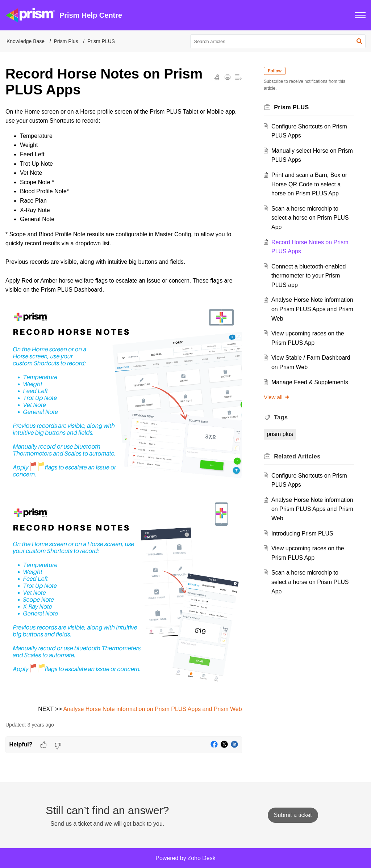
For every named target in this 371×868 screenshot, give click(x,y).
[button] (360, 15)
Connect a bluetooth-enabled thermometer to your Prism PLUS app (310, 276)
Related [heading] (299, 456)
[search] (278, 41)
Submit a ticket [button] (293, 815)
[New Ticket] (293, 815)
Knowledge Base (26, 41)
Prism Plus (66, 41)
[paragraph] (124, 410)
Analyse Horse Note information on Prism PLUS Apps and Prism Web (152, 709)
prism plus (281, 434)
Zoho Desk (201, 858)
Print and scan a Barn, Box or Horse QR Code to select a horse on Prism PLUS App (310, 184)
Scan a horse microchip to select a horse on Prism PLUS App (311, 218)
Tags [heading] (282, 417)
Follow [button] (276, 71)
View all (278, 397)
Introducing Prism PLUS (303, 533)
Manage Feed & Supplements (311, 382)
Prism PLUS (101, 41)
